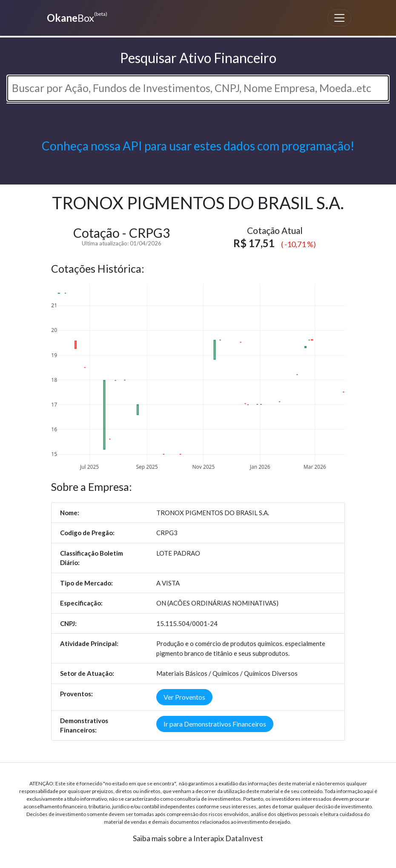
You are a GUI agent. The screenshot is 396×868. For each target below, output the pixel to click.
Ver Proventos (184, 697)
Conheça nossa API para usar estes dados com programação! (198, 146)
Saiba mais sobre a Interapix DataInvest (198, 838)
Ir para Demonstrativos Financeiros (215, 724)
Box (76, 17)
